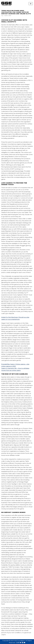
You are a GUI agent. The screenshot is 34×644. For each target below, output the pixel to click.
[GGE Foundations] (7, 4)
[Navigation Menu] (31, 4)
